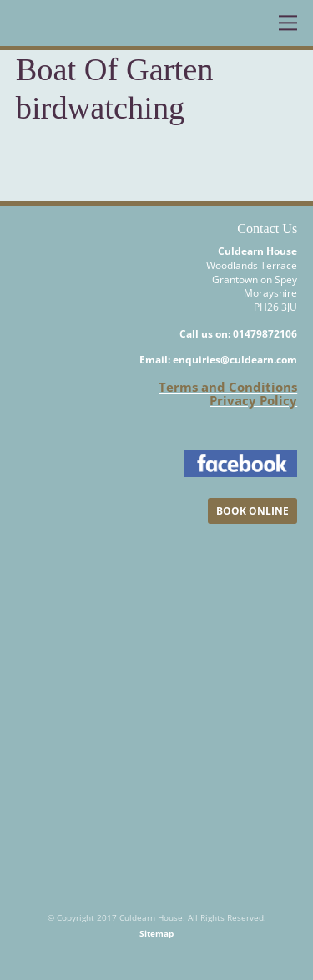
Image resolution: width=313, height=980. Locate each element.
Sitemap (156, 933)
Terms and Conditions (228, 387)
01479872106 (265, 334)
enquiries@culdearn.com (235, 360)
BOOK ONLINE (252, 511)
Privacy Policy (253, 400)
